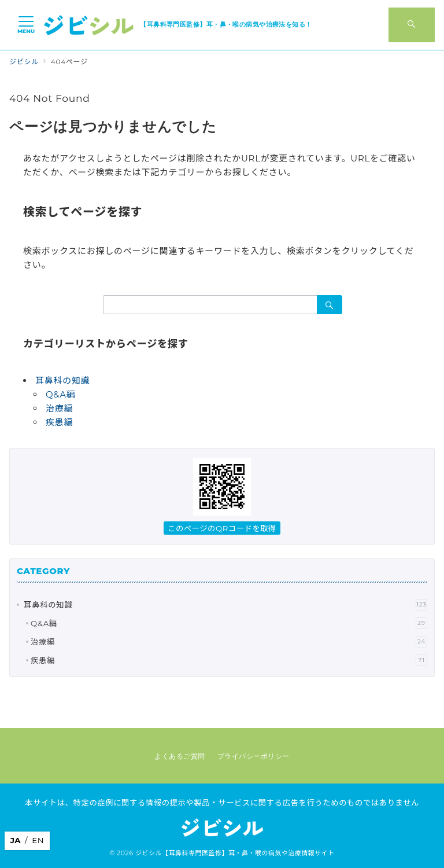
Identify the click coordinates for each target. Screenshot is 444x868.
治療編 (59, 408)
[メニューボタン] (26, 25)
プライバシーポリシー (254, 756)
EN (38, 840)
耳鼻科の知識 (63, 380)
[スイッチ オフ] (412, 25)
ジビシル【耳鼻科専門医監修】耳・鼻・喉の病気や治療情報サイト (235, 853)
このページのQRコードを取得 (222, 528)
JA (16, 840)
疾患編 (59, 422)
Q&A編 (61, 394)
